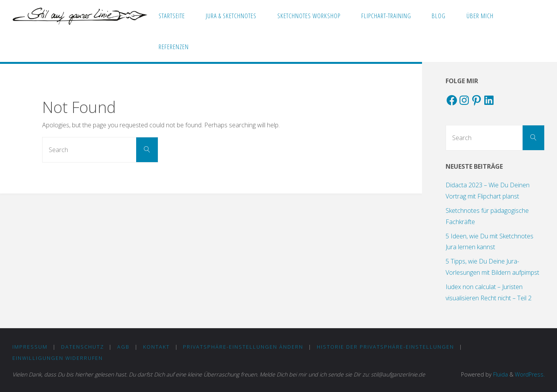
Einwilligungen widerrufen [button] (58, 358)
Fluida (500, 374)
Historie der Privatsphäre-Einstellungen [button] (385, 347)
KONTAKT (156, 347)
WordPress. (530, 374)
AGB (123, 347)
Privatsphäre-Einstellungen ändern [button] (243, 347)
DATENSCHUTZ (83, 347)
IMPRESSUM (30, 347)
